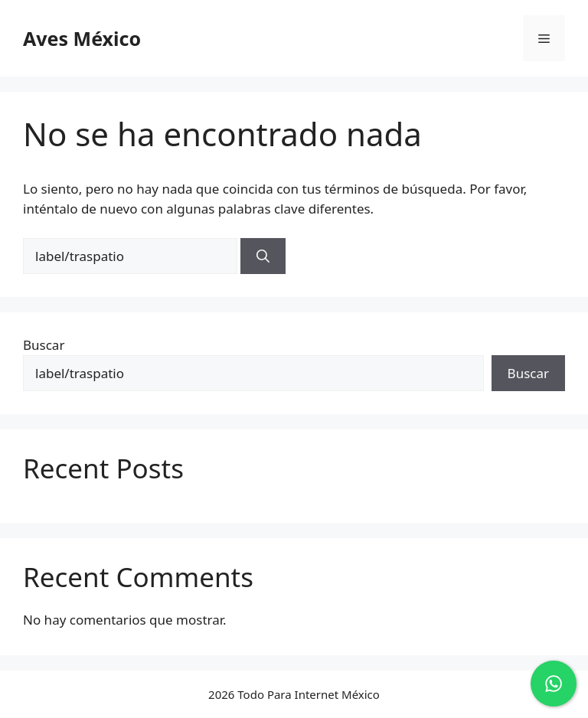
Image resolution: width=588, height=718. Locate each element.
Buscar (44, 345)
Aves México (82, 38)
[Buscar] (263, 256)
